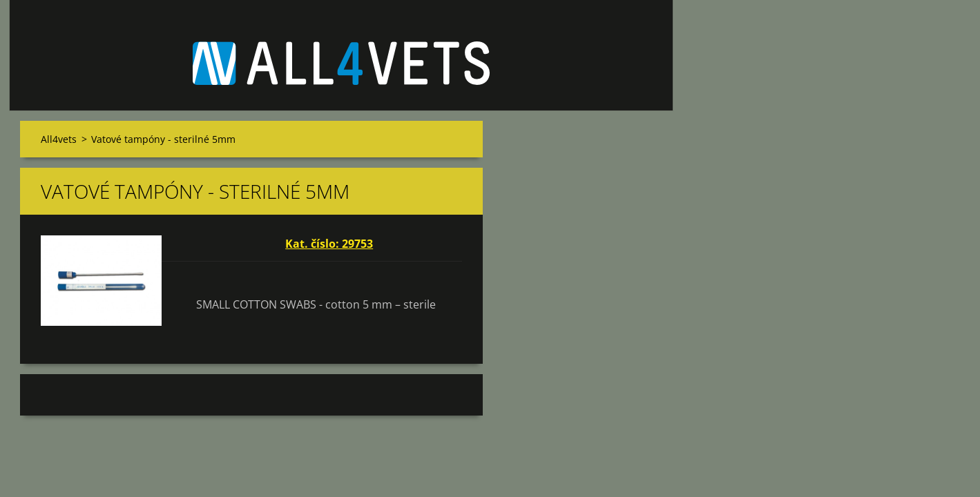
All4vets (59, 139)
